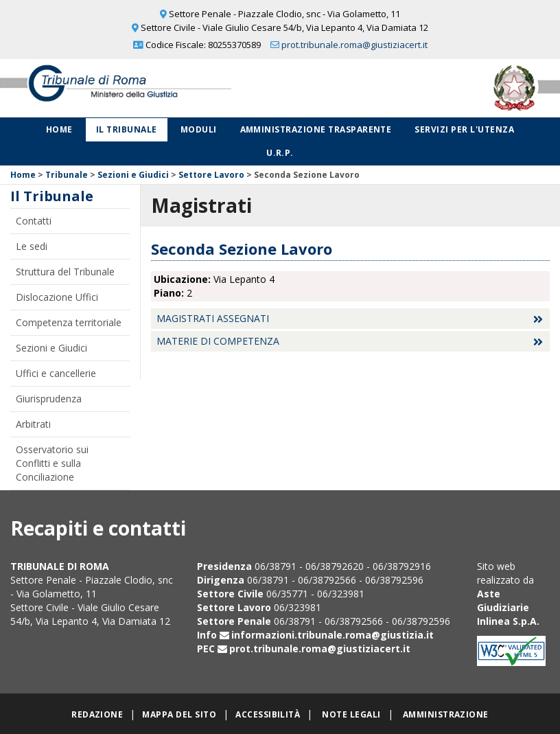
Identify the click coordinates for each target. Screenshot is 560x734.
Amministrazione (446, 714)
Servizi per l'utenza (464, 129)
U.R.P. (280, 153)
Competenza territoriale (69, 322)
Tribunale (67, 175)
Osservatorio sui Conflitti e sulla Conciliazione (52, 463)
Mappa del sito (179, 714)
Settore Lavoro (211, 175)
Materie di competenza (218, 341)
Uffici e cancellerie (56, 373)
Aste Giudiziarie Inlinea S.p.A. (508, 607)
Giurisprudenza (49, 399)
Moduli (199, 129)
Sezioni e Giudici (133, 175)
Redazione (97, 714)
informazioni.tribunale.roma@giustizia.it (332, 635)
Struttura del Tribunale (65, 272)
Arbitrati (33, 424)
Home (59, 129)
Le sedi (32, 246)
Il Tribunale (127, 129)
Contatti (34, 221)
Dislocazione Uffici (57, 297)
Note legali (351, 714)
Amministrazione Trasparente (316, 129)
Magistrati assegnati (213, 318)
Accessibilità (268, 714)
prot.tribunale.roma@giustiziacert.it (354, 45)
